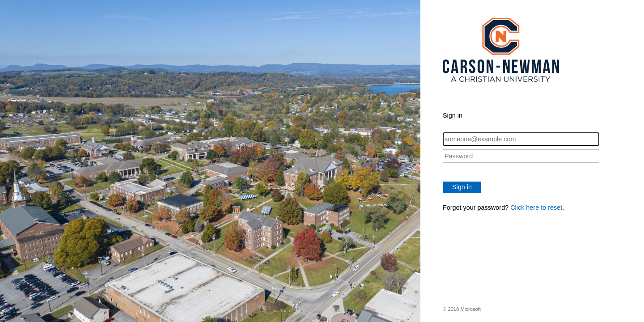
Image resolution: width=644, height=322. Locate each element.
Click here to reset (536, 208)
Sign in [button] (462, 187)
